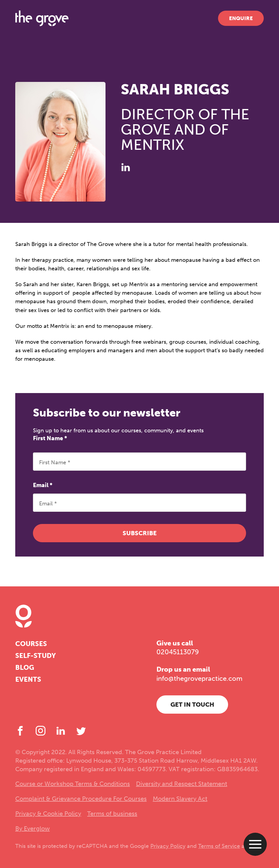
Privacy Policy (168, 846)
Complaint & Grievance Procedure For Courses (81, 799)
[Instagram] (41, 731)
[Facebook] (20, 731)
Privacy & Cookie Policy (48, 814)
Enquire (241, 18)
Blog (25, 668)
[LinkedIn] (126, 167)
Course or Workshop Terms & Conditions (73, 784)
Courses (31, 644)
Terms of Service (219, 846)
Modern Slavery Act (180, 799)
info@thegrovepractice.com (199, 678)
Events (28, 679)
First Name (50, 438)
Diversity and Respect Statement (182, 784)
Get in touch (192, 705)
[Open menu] (255, 844)
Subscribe (140, 533)
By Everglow (32, 828)
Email (43, 485)
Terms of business (112, 814)
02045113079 (178, 652)
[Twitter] (81, 731)
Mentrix (60, 326)
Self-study (36, 656)
